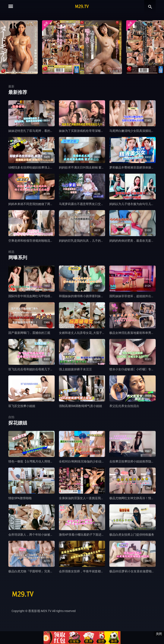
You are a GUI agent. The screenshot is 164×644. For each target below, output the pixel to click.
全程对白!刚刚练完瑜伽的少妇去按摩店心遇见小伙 (92, 461)
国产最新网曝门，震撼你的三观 (29, 333)
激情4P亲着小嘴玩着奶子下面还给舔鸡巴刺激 (89, 535)
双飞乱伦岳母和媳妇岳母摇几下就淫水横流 (37, 369)
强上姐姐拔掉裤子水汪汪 (75, 369)
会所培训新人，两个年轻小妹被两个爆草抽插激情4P (43, 535)
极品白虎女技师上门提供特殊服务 (132, 535)
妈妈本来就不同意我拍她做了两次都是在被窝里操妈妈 (44, 204)
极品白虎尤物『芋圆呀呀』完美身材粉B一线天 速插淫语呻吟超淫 (51, 571)
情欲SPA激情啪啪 (20, 498)
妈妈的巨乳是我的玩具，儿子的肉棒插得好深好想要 (93, 241)
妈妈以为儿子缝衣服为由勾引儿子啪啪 (135, 204)
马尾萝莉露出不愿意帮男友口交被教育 (84, 204)
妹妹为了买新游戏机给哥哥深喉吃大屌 (84, 131)
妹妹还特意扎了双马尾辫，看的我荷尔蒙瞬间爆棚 (41, 131)
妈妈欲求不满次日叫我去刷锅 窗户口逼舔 (86, 167)
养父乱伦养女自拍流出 (124, 406)
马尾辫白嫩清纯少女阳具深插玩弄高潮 (135, 131)
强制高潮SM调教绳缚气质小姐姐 (81, 406)
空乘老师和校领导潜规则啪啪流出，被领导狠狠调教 (43, 241)
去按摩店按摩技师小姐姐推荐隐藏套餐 (135, 461)
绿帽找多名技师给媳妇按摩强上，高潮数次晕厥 (40, 167)
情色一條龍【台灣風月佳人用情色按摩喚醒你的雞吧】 (44, 461)
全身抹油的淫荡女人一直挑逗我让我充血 (86, 498)
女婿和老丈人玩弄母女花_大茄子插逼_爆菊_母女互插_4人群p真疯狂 (104, 333)
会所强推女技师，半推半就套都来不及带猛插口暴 (92, 571)
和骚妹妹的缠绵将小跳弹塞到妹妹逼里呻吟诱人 (90, 296)
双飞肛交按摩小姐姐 (22, 406)
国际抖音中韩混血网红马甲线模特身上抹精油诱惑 (41, 296)
